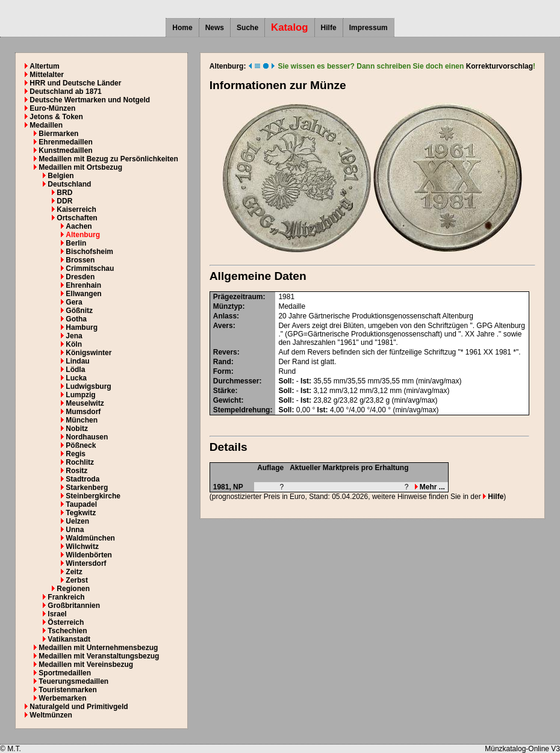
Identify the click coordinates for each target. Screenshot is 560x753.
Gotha (76, 319)
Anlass (225, 316)
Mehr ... (430, 487)
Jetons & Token (56, 117)
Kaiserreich (76, 209)
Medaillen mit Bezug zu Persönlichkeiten (108, 159)
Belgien (61, 176)
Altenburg (83, 235)
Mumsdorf (83, 412)
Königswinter (89, 353)
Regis (76, 454)
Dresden (80, 277)
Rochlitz (80, 462)
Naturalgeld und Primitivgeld (79, 707)
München (82, 420)
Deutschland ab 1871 (65, 91)
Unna (75, 530)
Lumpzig (80, 395)
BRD (64, 193)
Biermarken (58, 134)
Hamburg (82, 327)
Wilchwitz (82, 547)
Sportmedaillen (65, 673)
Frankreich (66, 597)
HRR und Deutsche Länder (75, 83)
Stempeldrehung (242, 410)
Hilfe (329, 28)
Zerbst (77, 580)
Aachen (79, 226)
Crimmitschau (90, 268)
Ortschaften (77, 218)
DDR (64, 201)
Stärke (224, 391)
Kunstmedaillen (65, 150)
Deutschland (69, 184)
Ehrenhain (83, 285)
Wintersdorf (86, 563)
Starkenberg (87, 488)
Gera (74, 302)
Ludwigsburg (88, 386)
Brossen (80, 260)
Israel (57, 614)
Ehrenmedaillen (65, 142)
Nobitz (77, 429)
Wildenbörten (89, 555)
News (215, 28)
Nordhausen (87, 437)
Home (182, 28)
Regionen (73, 589)
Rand (222, 362)
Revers (225, 352)
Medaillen (46, 125)
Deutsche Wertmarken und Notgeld (90, 100)
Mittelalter (47, 75)
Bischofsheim (89, 252)
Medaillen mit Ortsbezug (80, 167)
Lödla (75, 370)
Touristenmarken (67, 690)
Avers (223, 326)
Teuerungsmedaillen (73, 681)
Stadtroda (82, 479)
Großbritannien (74, 606)
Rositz (76, 471)
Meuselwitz (85, 403)
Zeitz (74, 572)
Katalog (290, 27)
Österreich (66, 622)
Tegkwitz (81, 513)
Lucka (76, 378)
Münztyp (228, 306)
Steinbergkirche (93, 496)
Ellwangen (83, 294)
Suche (247, 28)
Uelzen (77, 521)
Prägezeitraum (238, 297)
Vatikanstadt (69, 639)
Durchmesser (236, 381)
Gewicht (227, 400)
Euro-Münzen (52, 108)
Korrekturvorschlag (499, 66)
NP (238, 487)
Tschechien (67, 631)
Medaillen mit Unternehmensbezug (98, 648)
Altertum (44, 66)
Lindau (77, 361)
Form (222, 371)
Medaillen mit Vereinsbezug (86, 665)
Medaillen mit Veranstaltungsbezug (99, 656)
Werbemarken (62, 698)
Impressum (369, 28)
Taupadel (81, 504)
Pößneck (81, 445)
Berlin (76, 243)
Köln (74, 344)
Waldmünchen (90, 538)
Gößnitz (79, 311)
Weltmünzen (51, 715)
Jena (74, 336)
